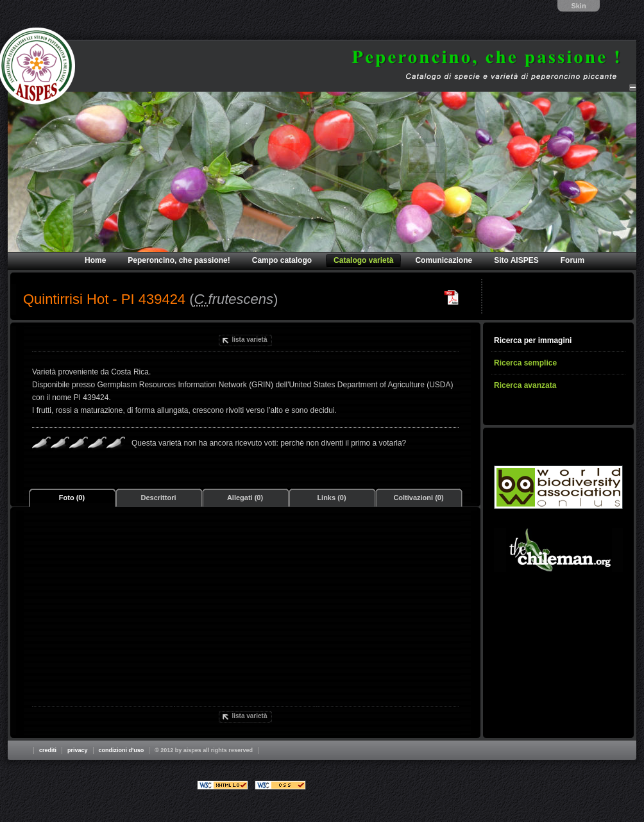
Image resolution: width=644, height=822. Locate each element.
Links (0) (331, 498)
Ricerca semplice (525, 363)
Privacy (78, 750)
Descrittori (158, 498)
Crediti (48, 750)
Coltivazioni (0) (418, 498)
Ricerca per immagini (533, 340)
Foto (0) (72, 498)
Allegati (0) (245, 498)
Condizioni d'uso (122, 750)
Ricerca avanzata (525, 385)
